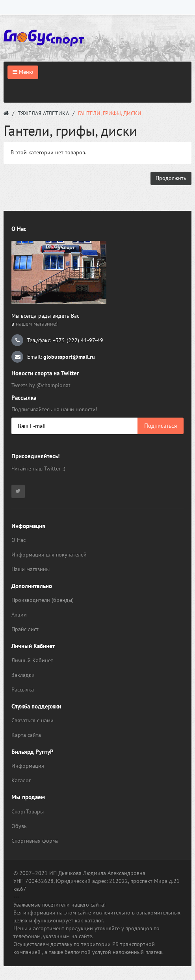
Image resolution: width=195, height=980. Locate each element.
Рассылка (23, 690)
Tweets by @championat (41, 385)
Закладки (23, 675)
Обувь (19, 826)
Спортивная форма (35, 841)
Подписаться (161, 426)
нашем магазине (36, 324)
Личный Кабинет (32, 660)
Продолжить (171, 178)
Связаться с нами (32, 720)
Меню (23, 72)
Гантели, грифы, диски (110, 113)
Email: (53, 357)
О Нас (19, 540)
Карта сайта (26, 735)
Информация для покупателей (49, 555)
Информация (28, 766)
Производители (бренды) (43, 600)
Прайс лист (25, 629)
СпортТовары (28, 811)
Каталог (21, 780)
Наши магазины (31, 569)
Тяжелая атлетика (43, 113)
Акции (19, 615)
